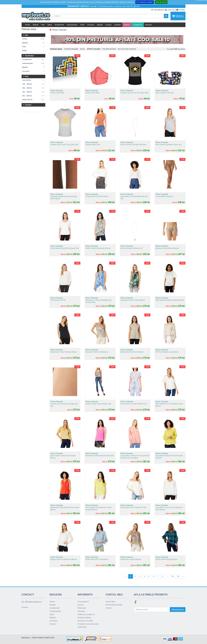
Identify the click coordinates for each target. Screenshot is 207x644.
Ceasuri (109, 25)
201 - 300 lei (33, 88)
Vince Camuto (58, 30)
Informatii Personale (114, 605)
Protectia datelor (84, 618)
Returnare (82, 608)
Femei (28, 25)
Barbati (36, 25)
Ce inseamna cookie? (145, 2)
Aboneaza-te (178, 610)
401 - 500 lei (33, 96)
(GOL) (178, 16)
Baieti (50, 25)
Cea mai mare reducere (127, 49)
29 (178, 576)
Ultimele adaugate (71, 49)
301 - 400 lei (33, 92)
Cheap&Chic (137, 25)
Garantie (81, 611)
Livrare (80, 605)
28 (173, 576)
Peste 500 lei (33, 100)
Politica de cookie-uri (86, 614)
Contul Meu (110, 602)
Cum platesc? (83, 602)
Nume (82, 49)
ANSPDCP (82, 627)
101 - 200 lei (33, 84)
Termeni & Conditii (85, 621)
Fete (43, 25)
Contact (25, 607)
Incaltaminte (59, 25)
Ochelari (118, 25)
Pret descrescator (109, 49)
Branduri (149, 25)
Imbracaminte (72, 25)
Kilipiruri (127, 25)
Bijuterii (100, 25)
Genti (82, 25)
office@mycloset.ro (32, 602)
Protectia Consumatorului (88, 624)
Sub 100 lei (33, 80)
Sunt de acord (161, 2)
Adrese (109, 608)
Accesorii (91, 25)
